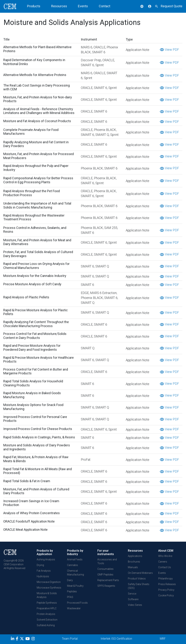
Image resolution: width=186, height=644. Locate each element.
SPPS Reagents (106, 586)
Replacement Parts (108, 580)
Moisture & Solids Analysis (47, 595)
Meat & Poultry (75, 586)
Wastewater (74, 608)
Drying (40, 565)
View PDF (169, 50)
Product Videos (137, 579)
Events (83, 6)
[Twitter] (22, 639)
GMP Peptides (105, 575)
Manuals (133, 567)
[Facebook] (18, 639)
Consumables (105, 569)
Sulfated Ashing (46, 625)
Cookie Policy (166, 595)
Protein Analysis (46, 614)
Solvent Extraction (47, 620)
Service (132, 594)
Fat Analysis (44, 571)
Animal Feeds (75, 559)
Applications (135, 556)
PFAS (70, 597)
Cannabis (72, 565)
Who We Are (165, 556)
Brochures (134, 562)
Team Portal (70, 639)
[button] (139, 6)
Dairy (70, 580)
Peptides (72, 591)
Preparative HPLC (47, 608)
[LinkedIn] (13, 639)
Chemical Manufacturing (75, 573)
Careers (163, 562)
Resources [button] (59, 6)
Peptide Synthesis (47, 603)
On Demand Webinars (140, 573)
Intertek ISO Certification (116, 639)
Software (133, 599)
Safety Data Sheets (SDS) (139, 586)
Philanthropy (165, 579)
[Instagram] (34, 639)
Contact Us (165, 567)
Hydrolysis (43, 576)
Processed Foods (77, 603)
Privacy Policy (166, 590)
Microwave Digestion (49, 582)
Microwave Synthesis (49, 588)
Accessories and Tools (107, 561)
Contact (105, 6)
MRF (163, 639)
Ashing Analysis (46, 559)
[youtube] (28, 639)
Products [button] (34, 6)
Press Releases (167, 584)
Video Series (135, 605)
